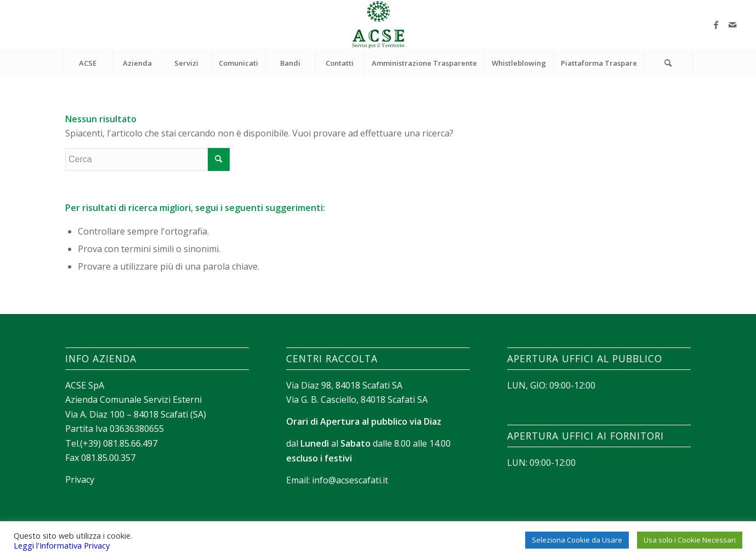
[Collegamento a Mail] (732, 25)
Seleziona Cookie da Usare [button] (577, 540)
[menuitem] (88, 63)
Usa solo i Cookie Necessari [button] (690, 540)
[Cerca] (668, 63)
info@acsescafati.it (350, 480)
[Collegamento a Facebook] (716, 25)
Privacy (80, 480)
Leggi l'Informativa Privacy (62, 545)
